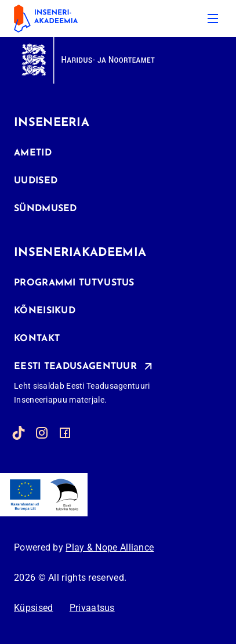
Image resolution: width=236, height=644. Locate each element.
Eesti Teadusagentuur (75, 366)
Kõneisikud (45, 311)
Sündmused (46, 209)
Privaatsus (92, 608)
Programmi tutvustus (74, 283)
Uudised (36, 181)
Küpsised (33, 608)
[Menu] (213, 19)
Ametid (33, 153)
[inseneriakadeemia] (54, 19)
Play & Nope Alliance (110, 547)
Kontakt (37, 339)
